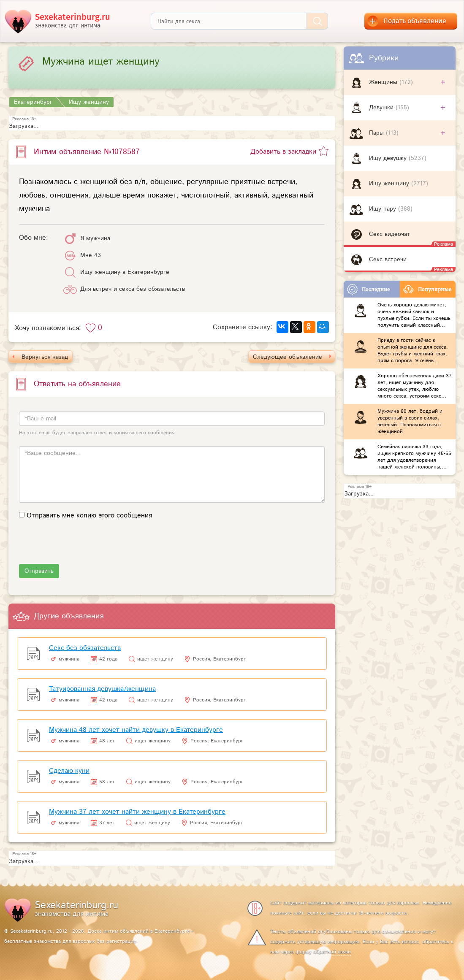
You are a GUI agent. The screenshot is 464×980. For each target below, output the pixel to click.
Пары (377, 133)
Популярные (427, 289)
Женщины (384, 82)
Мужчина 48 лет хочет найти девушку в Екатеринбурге (136, 730)
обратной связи (332, 952)
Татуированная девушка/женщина (102, 689)
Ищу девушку (389, 158)
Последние (368, 289)
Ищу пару (384, 209)
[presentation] (83, 547)
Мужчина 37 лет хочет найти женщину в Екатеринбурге (137, 812)
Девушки (382, 108)
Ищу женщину (390, 184)
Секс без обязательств (85, 648)
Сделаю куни (69, 771)
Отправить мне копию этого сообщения (89, 516)
